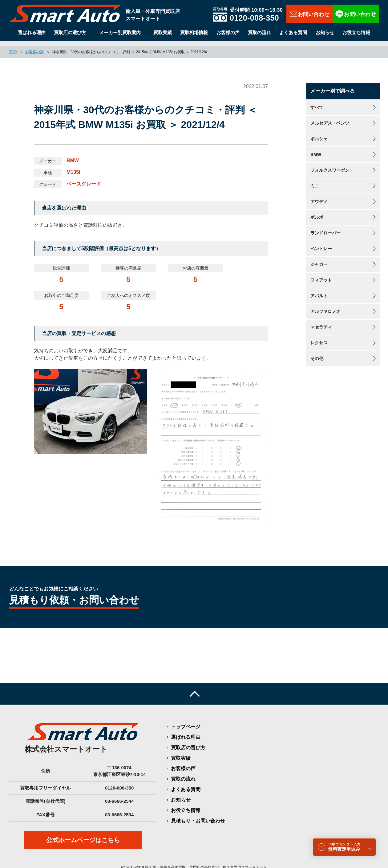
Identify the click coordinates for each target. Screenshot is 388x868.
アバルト (319, 290)
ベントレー (321, 243)
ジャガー (319, 259)
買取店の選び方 (70, 32)
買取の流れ (259, 32)
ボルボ (317, 212)
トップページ (186, 721)
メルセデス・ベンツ (330, 118)
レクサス (319, 338)
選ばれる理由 (32, 32)
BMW (316, 149)
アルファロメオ (325, 306)
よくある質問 (293, 32)
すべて (317, 102)
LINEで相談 (356, 14)
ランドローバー (325, 228)
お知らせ (325, 32)
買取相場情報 (194, 32)
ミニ (315, 181)
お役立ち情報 (356, 32)
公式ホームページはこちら (83, 835)
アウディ (319, 196)
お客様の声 (228, 32)
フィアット (321, 275)
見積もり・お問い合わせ (198, 815)
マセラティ (321, 322)
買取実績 (163, 32)
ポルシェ (319, 134)
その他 (317, 353)
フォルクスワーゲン (330, 165)
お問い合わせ (309, 14)
